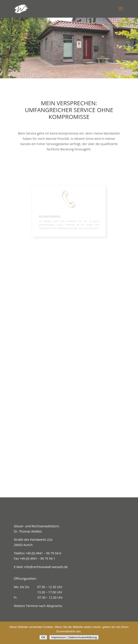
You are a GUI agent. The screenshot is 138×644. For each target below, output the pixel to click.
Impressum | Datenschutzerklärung (74, 637)
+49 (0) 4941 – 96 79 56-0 (43, 553)
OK (43, 637)
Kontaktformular (88, 226)
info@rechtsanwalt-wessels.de (46, 567)
